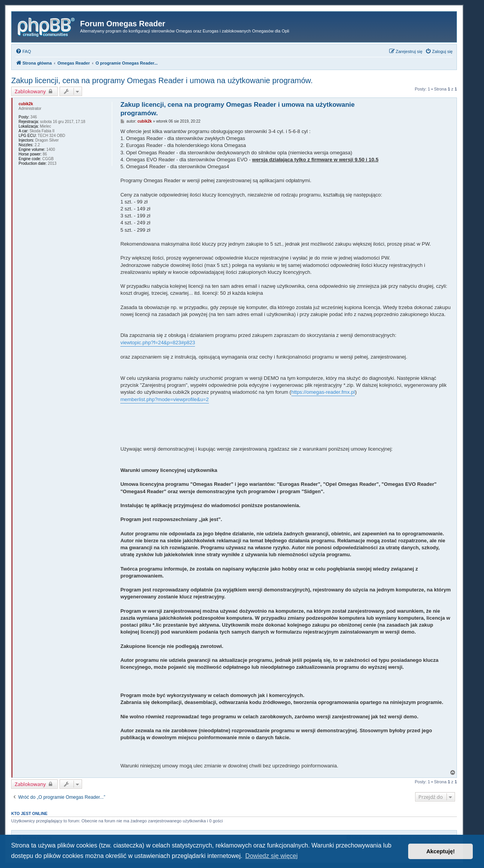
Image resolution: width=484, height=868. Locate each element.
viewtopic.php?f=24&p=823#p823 (158, 343)
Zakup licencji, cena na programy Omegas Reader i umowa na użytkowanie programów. (162, 80)
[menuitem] (23, 51)
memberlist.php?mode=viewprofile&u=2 (164, 399)
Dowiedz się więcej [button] (271, 856)
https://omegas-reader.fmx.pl (323, 392)
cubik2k (26, 104)
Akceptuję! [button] (441, 851)
